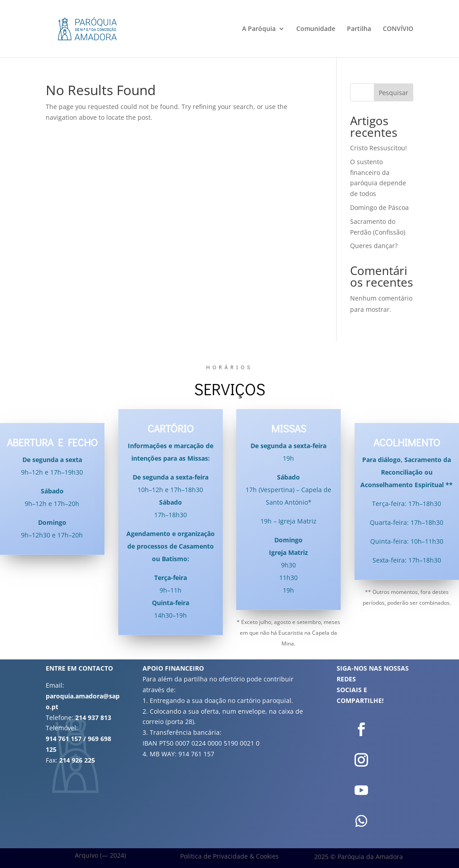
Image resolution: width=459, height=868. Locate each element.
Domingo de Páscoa (379, 207)
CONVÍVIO (398, 29)
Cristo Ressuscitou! (379, 148)
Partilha (359, 29)
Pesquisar (394, 93)
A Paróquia (259, 29)
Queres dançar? (374, 246)
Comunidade (316, 29)
